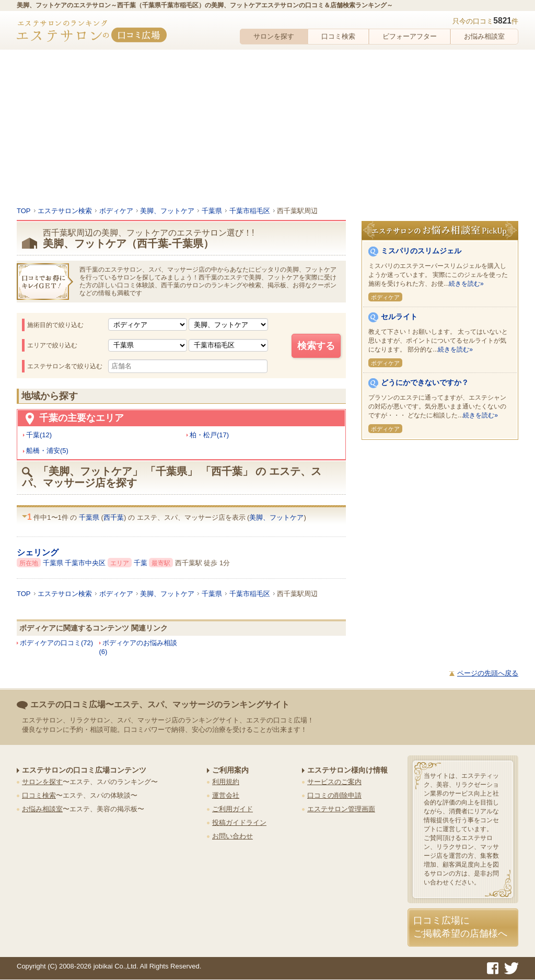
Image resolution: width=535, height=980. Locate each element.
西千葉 (114, 517)
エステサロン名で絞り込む (65, 366)
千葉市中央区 (86, 563)
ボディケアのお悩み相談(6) (138, 647)
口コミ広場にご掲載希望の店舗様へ (460, 927)
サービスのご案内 (334, 782)
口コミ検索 (338, 36)
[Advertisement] (267, 128)
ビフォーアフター (410, 36)
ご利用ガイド (232, 809)
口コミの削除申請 (334, 795)
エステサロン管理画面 (341, 809)
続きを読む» (466, 284)
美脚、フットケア (276, 517)
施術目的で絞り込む (55, 325)
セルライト (399, 317)
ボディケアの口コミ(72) (56, 643)
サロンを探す (274, 36)
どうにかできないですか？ (425, 382)
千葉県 (90, 517)
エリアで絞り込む (52, 345)
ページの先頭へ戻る (488, 673)
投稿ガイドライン (239, 822)
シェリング (38, 552)
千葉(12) (39, 435)
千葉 (142, 563)
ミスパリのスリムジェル (421, 251)
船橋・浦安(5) (47, 451)
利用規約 (226, 782)
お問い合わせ (232, 836)
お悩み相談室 (484, 36)
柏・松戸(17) (209, 435)
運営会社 (226, 795)
